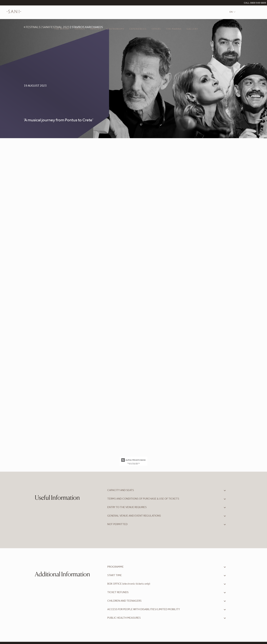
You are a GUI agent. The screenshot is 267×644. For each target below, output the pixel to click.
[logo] (14, 14)
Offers (156, 29)
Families (96, 29)
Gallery (192, 29)
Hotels (80, 29)
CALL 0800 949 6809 (255, 3)
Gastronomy (115, 29)
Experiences (138, 29)
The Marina (174, 29)
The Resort (62, 29)
